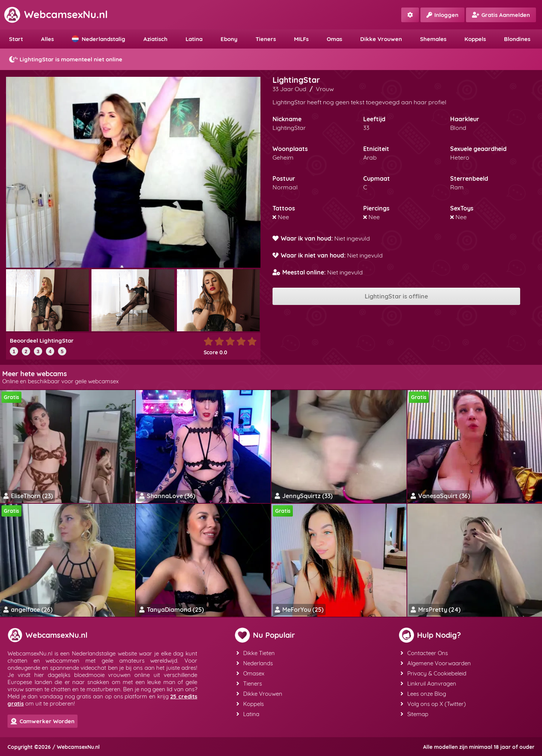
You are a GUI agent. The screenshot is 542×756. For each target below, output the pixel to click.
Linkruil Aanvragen (428, 684)
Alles (47, 39)
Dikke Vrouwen (381, 39)
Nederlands (255, 663)
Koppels (475, 39)
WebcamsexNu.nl (56, 14)
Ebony (229, 39)
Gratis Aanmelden (501, 15)
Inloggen (442, 15)
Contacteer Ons (424, 653)
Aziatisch (155, 39)
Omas (334, 39)
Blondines (517, 39)
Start (16, 39)
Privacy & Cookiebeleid (433, 673)
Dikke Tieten (256, 653)
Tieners (266, 39)
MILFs (301, 39)
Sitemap (414, 714)
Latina (194, 39)
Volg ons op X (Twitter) (433, 704)
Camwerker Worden (43, 721)
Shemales (433, 39)
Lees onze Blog (423, 694)
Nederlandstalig (99, 39)
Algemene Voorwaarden (436, 663)
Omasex (250, 673)
